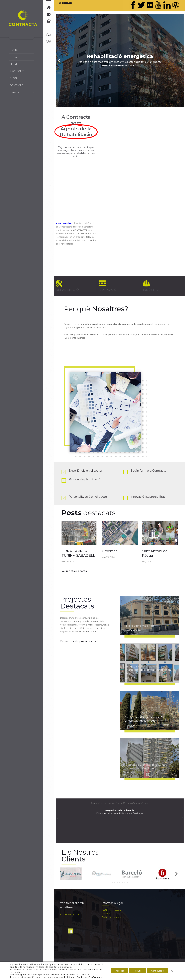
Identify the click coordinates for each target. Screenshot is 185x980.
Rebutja (138, 971)
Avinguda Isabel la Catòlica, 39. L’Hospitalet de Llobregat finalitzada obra (148, 670)
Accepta (120, 971)
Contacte (16, 85)
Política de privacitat (112, 917)
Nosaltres (17, 57)
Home (14, 50)
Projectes (17, 71)
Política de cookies (111, 910)
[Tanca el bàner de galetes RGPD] (172, 971)
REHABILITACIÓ (67, 290)
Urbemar (109, 551)
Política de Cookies (75, 977)
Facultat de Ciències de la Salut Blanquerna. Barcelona (145, 766)
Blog (13, 78)
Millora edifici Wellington (140, 626)
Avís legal (106, 914)
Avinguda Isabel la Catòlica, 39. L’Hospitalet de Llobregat (144, 719)
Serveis (15, 64)
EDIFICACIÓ (108, 290)
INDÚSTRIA (151, 290)
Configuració (158, 971)
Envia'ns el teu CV (70, 914)
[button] (63, 874)
